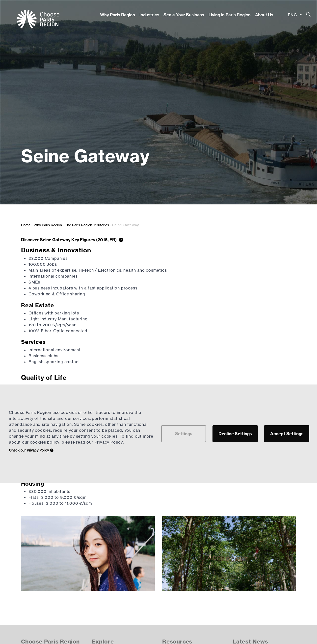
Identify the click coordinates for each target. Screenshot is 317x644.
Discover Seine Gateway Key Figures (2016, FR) (69, 240)
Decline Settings (235, 434)
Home (26, 225)
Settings (184, 434)
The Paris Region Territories (87, 225)
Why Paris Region (118, 15)
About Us (264, 15)
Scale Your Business (184, 15)
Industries (149, 15)
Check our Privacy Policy (29, 450)
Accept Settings (287, 434)
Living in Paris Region (230, 15)
